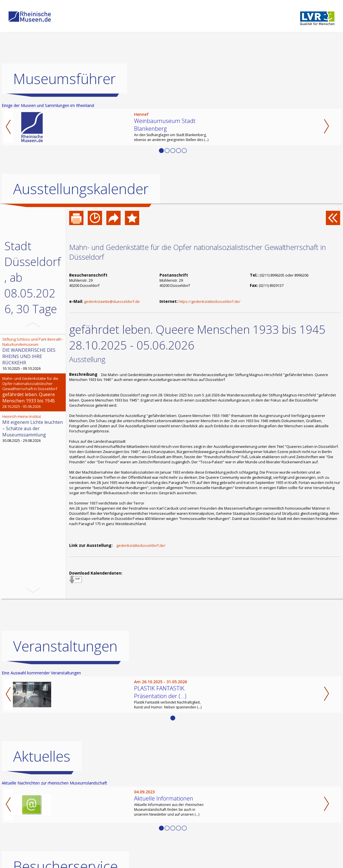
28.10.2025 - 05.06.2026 (33, 392)
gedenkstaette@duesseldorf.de (112, 301)
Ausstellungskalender (81, 189)
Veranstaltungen (65, 646)
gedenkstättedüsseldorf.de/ (141, 545)
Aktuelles (42, 756)
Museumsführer (64, 79)
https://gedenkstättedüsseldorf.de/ (210, 301)
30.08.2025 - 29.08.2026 (33, 428)
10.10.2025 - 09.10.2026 (33, 354)
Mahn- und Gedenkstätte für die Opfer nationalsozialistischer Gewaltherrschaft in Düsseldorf (198, 252)
